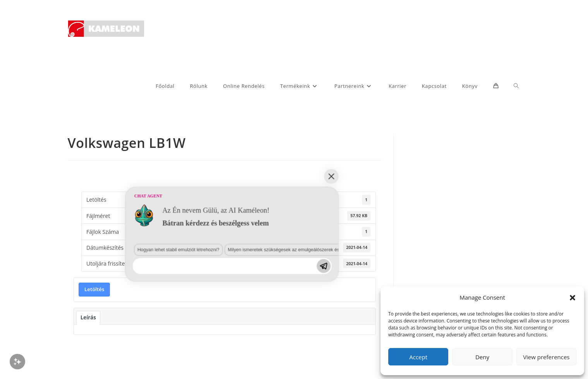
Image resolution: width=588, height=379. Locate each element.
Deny (482, 357)
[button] (573, 298)
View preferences (546, 357)
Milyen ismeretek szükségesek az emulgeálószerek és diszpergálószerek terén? (192, 319)
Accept (418, 357)
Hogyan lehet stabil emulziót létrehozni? (89, 319)
